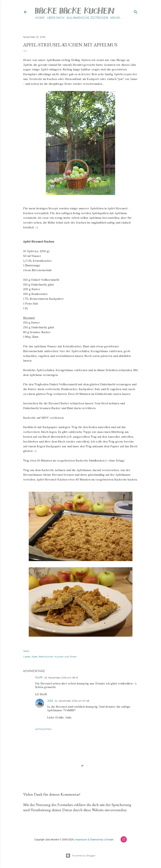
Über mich (56, 18)
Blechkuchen (46, 657)
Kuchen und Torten (66, 657)
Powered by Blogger (81, 856)
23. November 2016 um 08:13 (61, 678)
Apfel (35, 657)
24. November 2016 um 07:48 (72, 701)
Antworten (43, 729)
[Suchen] (136, 11)
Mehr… (116, 18)
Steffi (39, 677)
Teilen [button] (26, 651)
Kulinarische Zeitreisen (87, 18)
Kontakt (109, 840)
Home (40, 18)
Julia (50, 701)
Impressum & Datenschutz (89, 840)
